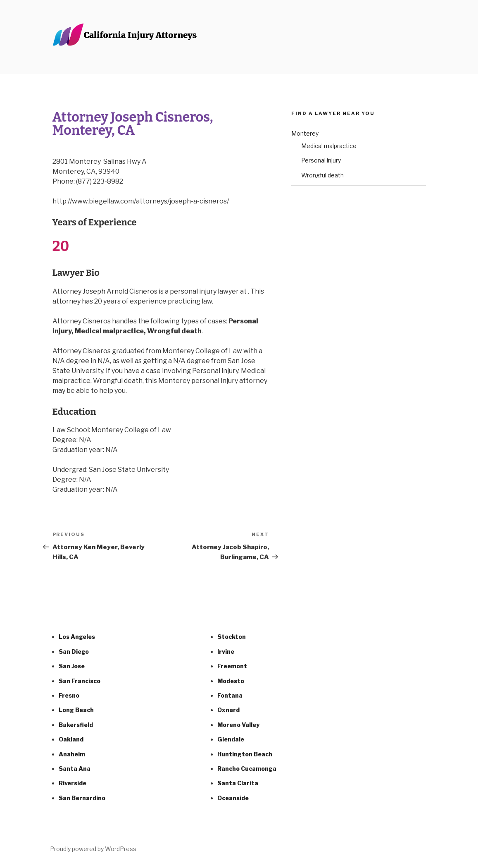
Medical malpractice (329, 146)
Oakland (71, 739)
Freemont (232, 666)
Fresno (69, 695)
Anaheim (72, 754)
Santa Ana (75, 769)
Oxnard (228, 710)
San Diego (74, 652)
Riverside (73, 783)
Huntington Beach (245, 754)
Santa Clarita (238, 783)
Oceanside (233, 798)
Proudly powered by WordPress (93, 849)
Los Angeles (77, 637)
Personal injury (321, 160)
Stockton (232, 637)
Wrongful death (322, 175)
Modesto (231, 681)
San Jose (72, 666)
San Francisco (80, 681)
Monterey (305, 133)
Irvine (226, 652)
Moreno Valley (238, 725)
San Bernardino (82, 798)
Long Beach (76, 710)
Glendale (231, 739)
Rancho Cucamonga (247, 769)
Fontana (230, 695)
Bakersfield (76, 725)
